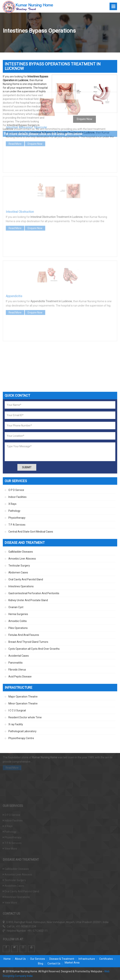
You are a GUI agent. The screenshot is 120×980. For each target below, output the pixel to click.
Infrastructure (87, 959)
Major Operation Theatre (23, 697)
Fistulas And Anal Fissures (24, 635)
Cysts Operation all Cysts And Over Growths (34, 649)
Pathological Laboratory (22, 731)
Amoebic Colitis (18, 621)
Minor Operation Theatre (23, 704)
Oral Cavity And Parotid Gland (26, 579)
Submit (27, 467)
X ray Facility (16, 724)
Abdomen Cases (18, 572)
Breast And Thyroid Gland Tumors (28, 642)
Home (7, 959)
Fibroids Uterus (17, 670)
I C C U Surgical (17, 710)
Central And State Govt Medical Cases (31, 532)
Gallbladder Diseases (21, 552)
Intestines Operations (21, 586)
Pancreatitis (16, 663)
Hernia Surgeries (18, 614)
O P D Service (16, 490)
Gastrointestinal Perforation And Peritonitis (34, 593)
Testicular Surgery (19, 566)
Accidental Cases (19, 656)
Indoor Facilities (17, 497)
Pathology (14, 511)
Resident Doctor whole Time (25, 717)
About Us (20, 959)
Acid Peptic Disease (20, 677)
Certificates (106, 959)
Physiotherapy (17, 518)
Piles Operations (18, 628)
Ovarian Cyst (16, 607)
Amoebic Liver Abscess (22, 559)
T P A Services (17, 525)
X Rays (12, 504)
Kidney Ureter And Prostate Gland (28, 600)
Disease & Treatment (62, 959)
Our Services (38, 959)
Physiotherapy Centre (21, 738)
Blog (41, 964)
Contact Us (54, 964)
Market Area (72, 963)
